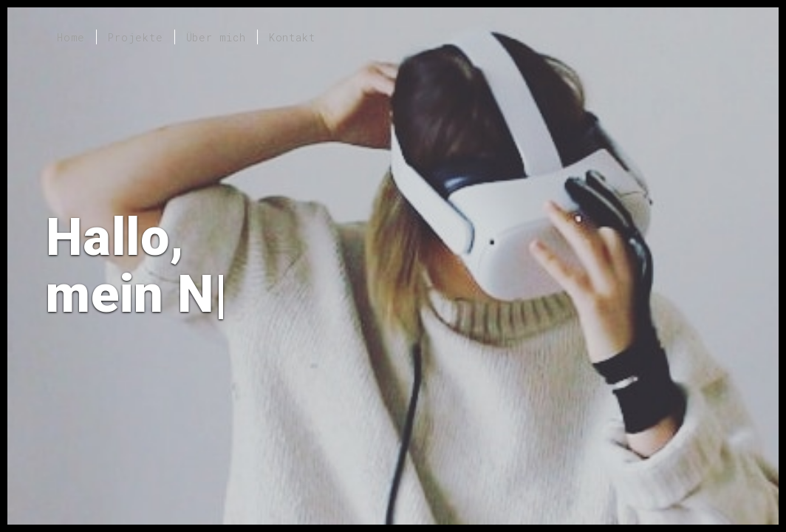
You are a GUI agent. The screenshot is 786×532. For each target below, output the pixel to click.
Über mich (216, 37)
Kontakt (292, 37)
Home (71, 37)
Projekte (135, 37)
